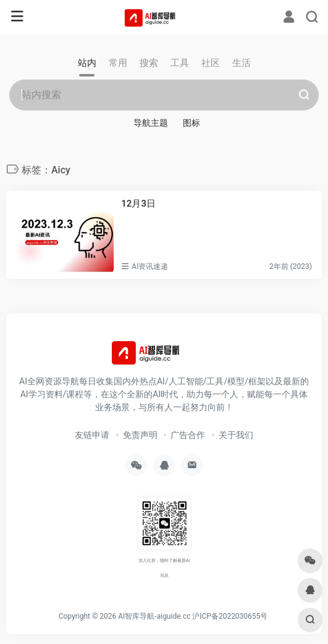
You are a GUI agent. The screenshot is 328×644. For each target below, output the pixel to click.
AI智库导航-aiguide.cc (154, 616)
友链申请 (92, 435)
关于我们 (236, 435)
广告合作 (188, 435)
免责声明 (140, 435)
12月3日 (138, 204)
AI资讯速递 (150, 266)
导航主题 (151, 123)
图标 (191, 123)
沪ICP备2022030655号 (230, 616)
